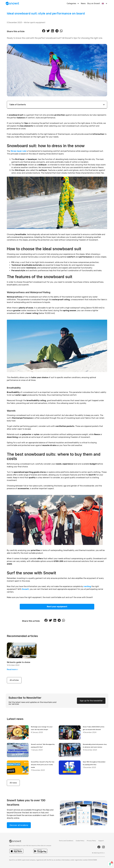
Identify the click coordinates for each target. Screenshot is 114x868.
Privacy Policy (91, 841)
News (83, 3)
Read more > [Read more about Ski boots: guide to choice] (12, 669)
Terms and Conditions (66, 841)
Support (101, 841)
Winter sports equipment (35, 22)
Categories (73, 4)
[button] (44, 31)
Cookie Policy (80, 841)
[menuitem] (105, 4)
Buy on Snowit (94, 3)
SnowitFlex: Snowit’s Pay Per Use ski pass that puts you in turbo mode (43, 765)
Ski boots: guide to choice (19, 662)
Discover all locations (19, 825)
